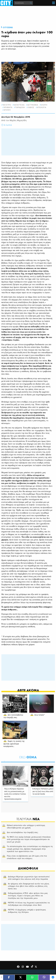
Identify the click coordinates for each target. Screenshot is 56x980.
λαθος (31, 107)
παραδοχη (20, 107)
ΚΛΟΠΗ (44, 105)
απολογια (42, 107)
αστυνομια (33, 105)
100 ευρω (7, 105)
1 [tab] (4, 761)
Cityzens (8, 28)
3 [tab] (11, 761)
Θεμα (28, 757)
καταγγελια (19, 105)
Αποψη (7, 110)
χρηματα (8, 107)
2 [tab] (8, 761)
